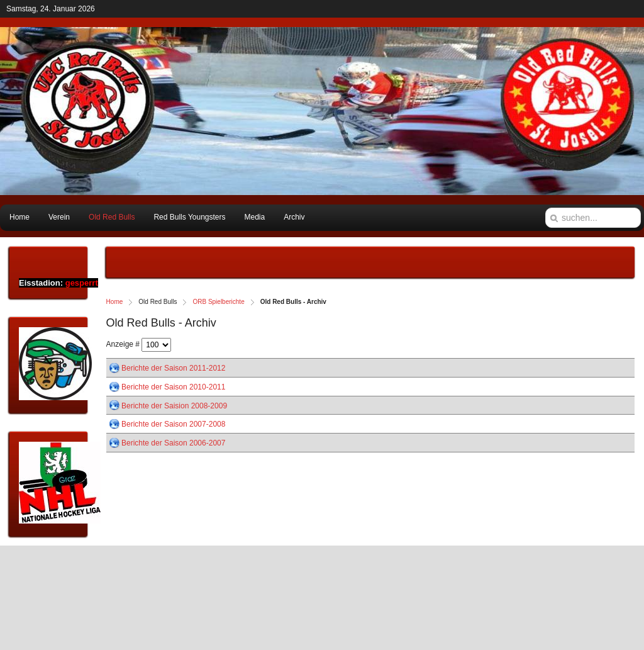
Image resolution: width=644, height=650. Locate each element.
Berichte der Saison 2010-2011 (173, 387)
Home (115, 302)
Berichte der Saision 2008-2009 (174, 405)
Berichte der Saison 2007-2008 (173, 424)
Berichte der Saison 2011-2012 (173, 368)
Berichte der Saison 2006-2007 (173, 443)
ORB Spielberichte (218, 302)
